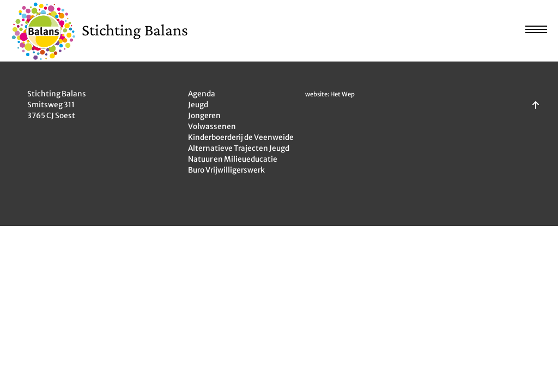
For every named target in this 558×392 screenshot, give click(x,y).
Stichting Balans (135, 30)
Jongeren (204, 116)
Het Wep (342, 94)
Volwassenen (212, 127)
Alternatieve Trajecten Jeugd (239, 148)
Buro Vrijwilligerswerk (226, 170)
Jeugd (198, 105)
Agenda (202, 94)
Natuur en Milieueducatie (233, 159)
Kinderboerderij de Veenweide (241, 137)
